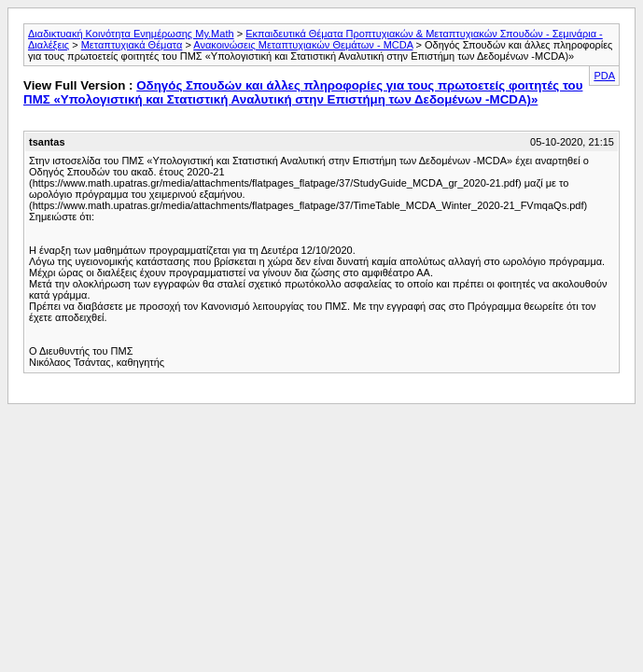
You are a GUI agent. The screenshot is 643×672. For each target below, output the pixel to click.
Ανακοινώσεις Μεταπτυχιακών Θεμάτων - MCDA (303, 45)
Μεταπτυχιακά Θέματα (132, 45)
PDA (604, 76)
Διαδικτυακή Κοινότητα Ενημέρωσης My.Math (131, 34)
